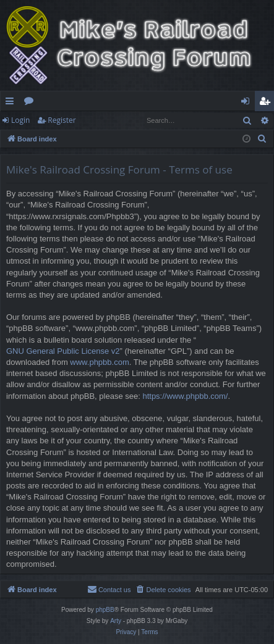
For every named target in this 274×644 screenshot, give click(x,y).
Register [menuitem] (267, 103)
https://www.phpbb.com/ (185, 396)
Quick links (12, 103)
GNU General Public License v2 (63, 351)
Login (20, 120)
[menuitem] (262, 139)
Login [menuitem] (248, 103)
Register (62, 120)
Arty (116, 621)
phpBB (105, 610)
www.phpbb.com (99, 362)
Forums (31, 103)
